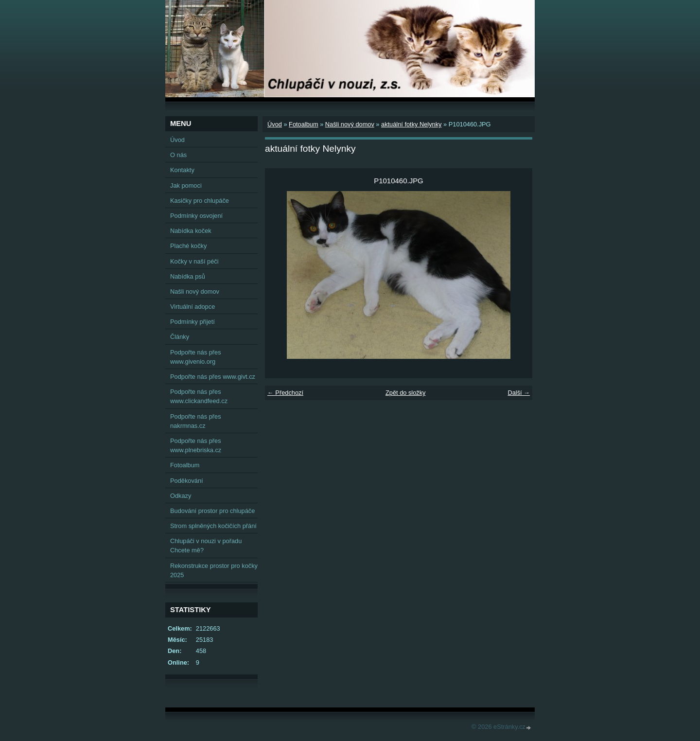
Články (180, 337)
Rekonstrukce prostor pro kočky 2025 (214, 570)
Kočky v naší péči (194, 261)
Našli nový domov (350, 124)
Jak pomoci (186, 185)
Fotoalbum (303, 124)
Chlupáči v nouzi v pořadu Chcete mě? (206, 546)
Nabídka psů (188, 276)
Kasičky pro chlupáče (200, 201)
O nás (178, 155)
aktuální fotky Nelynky (411, 124)
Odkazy (181, 496)
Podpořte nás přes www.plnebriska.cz (196, 445)
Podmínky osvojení (196, 216)
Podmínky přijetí (192, 322)
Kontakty (182, 170)
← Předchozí (285, 393)
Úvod (275, 124)
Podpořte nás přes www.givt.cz (213, 377)
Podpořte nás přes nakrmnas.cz (196, 421)
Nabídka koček (191, 231)
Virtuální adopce (192, 307)
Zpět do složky (406, 393)
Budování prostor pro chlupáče (212, 511)
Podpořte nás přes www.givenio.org (196, 357)
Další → (519, 393)
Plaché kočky (188, 246)
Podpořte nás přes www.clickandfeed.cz (199, 396)
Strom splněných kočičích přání (213, 526)
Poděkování (187, 481)
